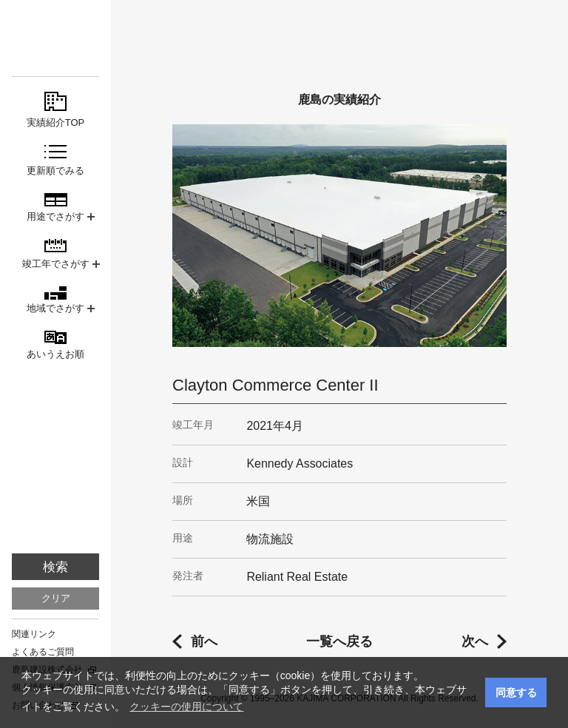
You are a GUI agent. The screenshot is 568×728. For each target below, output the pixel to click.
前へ (204, 641)
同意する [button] (516, 692)
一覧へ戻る (339, 641)
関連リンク (34, 634)
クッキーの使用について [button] (186, 707)
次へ (475, 641)
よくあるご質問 (43, 652)
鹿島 (55, 38)
